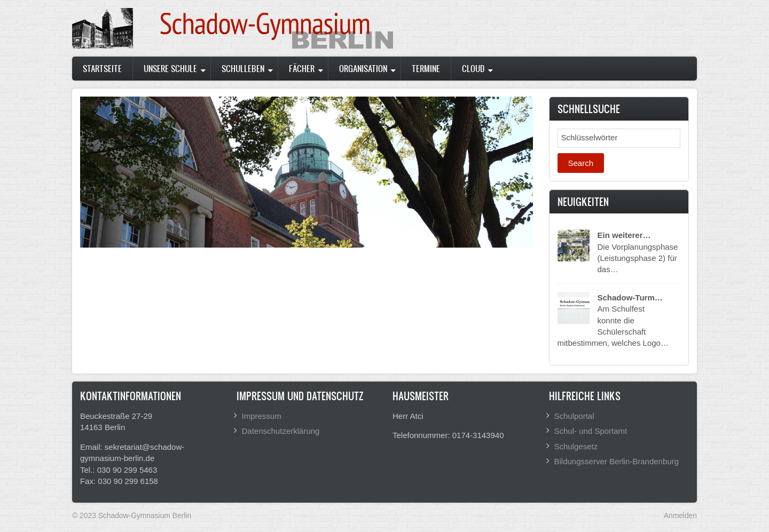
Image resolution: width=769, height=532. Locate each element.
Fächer (302, 68)
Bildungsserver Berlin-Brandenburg (617, 461)
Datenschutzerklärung (281, 431)
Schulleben (243, 68)
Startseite (102, 68)
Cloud (473, 68)
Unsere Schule (170, 68)
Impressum (262, 416)
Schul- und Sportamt (591, 431)
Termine (426, 68)
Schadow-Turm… (630, 297)
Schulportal (574, 416)
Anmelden (680, 515)
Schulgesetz (576, 446)
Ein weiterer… (624, 235)
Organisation (363, 68)
